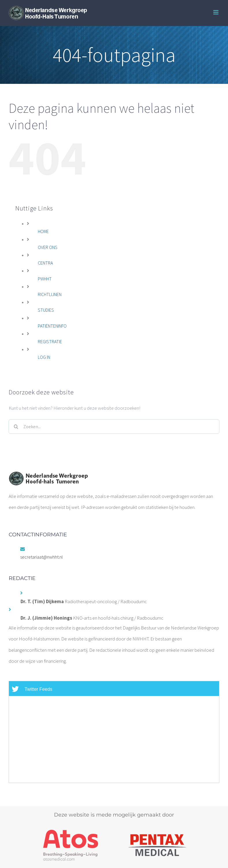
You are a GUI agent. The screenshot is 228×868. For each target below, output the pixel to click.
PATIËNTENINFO (52, 326)
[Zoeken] (16, 426)
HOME (43, 231)
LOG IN (44, 357)
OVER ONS (48, 247)
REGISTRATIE (50, 341)
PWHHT (45, 279)
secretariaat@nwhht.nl (42, 557)
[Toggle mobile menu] (216, 12)
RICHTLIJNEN (50, 294)
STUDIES (46, 310)
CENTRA (45, 263)
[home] (48, 477)
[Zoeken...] (114, 426)
